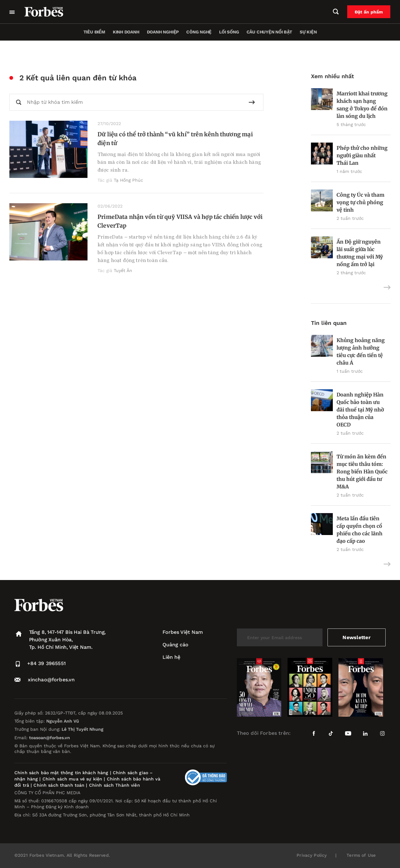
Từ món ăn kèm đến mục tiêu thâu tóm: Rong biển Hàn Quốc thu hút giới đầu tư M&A (362, 472)
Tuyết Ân (123, 270)
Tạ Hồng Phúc (128, 180)
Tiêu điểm (94, 32)
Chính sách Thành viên (115, 785)
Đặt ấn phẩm (369, 12)
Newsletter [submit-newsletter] (356, 637)
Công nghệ (199, 32)
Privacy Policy (312, 855)
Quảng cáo (175, 645)
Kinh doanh (126, 32)
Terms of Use (361, 855)
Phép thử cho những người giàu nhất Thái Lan (362, 155)
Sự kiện (308, 32)
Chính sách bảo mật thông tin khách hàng (61, 773)
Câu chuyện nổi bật (269, 32)
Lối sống (229, 32)
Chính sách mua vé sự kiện (73, 779)
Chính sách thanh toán (59, 785)
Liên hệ (171, 657)
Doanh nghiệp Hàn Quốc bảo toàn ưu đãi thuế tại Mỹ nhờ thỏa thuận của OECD (360, 410)
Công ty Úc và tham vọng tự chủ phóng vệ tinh (360, 202)
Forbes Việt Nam (183, 632)
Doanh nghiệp (163, 32)
